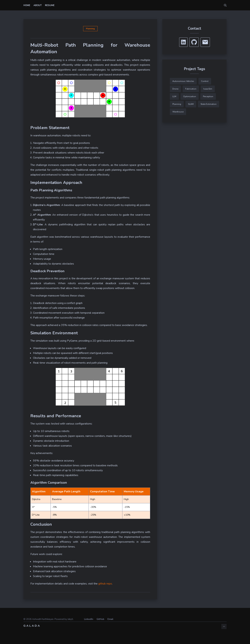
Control (205, 81)
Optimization (190, 96)
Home (27, 5)
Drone (175, 89)
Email (110, 619)
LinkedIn (89, 619)
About (38, 5)
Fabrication (191, 89)
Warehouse (178, 112)
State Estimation (209, 104)
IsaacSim (208, 89)
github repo (105, 584)
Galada (32, 626)
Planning (90, 29)
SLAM (191, 104)
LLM (174, 96)
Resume (50, 5)
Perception (208, 96)
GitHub (100, 619)
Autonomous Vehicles (183, 81)
